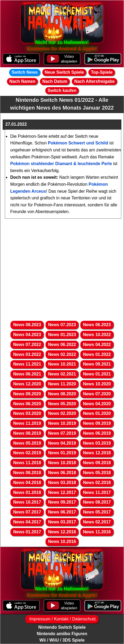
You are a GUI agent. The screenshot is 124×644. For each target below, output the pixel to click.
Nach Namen (22, 81)
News (27, 325)
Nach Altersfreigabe (94, 81)
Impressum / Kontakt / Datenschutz (62, 619)
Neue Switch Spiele (64, 72)
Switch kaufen (62, 90)
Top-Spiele (102, 72)
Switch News (25, 72)
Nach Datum (55, 81)
